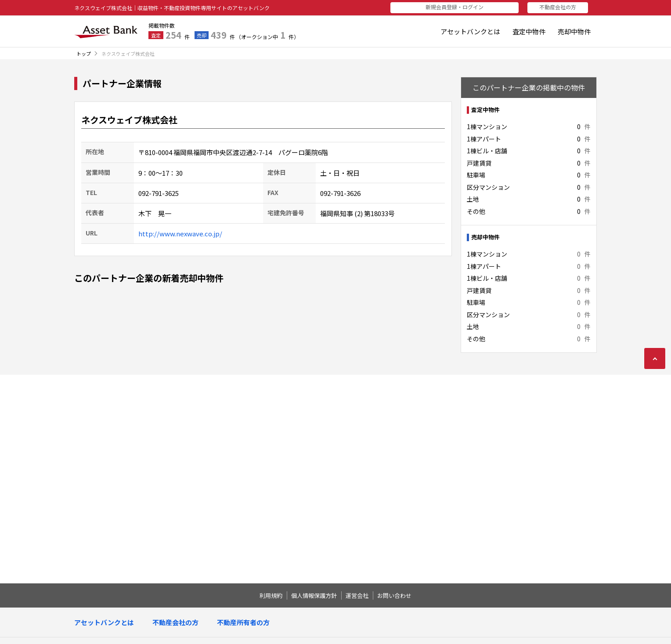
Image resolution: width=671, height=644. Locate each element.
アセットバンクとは (470, 31)
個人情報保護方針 (314, 595)
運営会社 (357, 595)
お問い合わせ (394, 595)
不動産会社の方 (561, 7)
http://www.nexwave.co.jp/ (180, 233)
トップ (84, 54)
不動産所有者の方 (243, 622)
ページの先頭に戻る (655, 358)
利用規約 (271, 595)
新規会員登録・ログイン (469, 7)
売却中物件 (574, 31)
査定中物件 (529, 31)
